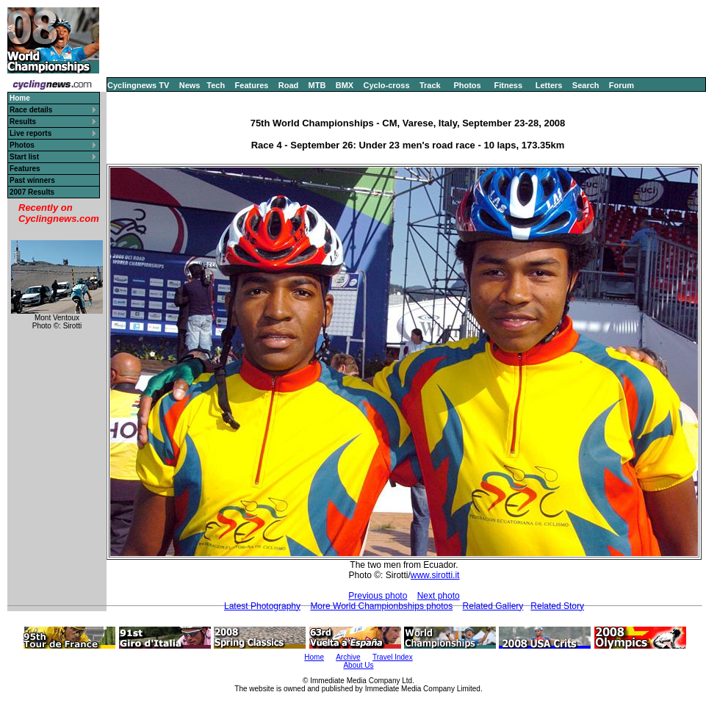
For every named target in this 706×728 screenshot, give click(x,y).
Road (289, 85)
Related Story (557, 606)
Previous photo (378, 596)
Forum (622, 85)
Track (430, 85)
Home (314, 657)
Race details (31, 110)
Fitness (508, 85)
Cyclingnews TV (138, 85)
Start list (24, 157)
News (190, 85)
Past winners (32, 180)
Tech (216, 85)
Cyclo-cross (387, 85)
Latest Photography (262, 606)
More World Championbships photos (381, 606)
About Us (358, 665)
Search (586, 85)
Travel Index (393, 657)
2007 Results (32, 192)
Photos (467, 85)
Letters (549, 85)
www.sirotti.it (435, 575)
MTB (317, 85)
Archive (348, 657)
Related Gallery (493, 606)
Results (23, 122)
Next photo (439, 596)
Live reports (30, 133)
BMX (345, 85)
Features (252, 85)
